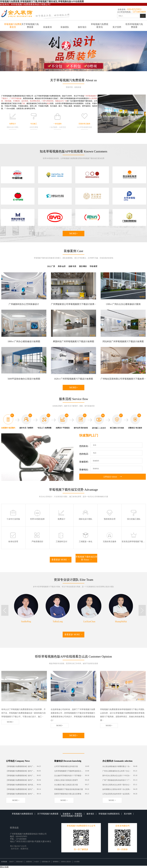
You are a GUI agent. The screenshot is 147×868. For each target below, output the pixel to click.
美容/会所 (62, 266)
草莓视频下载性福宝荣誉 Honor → (86, 558)
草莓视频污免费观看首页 (13, 26)
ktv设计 (37, 862)
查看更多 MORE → (61, 560)
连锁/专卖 (72, 266)
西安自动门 (20, 862)
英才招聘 (117, 27)
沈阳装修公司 (46, 862)
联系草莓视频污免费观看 (134, 26)
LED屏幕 (77, 862)
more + (16, 800)
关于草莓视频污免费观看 (30, 26)
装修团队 (65, 27)
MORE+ (73, 233)
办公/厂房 (51, 266)
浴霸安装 (29, 862)
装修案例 (47, 27)
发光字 (12, 862)
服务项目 (82, 27)
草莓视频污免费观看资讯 (100, 26)
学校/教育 (94, 266)
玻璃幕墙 (56, 862)
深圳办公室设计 (66, 862)
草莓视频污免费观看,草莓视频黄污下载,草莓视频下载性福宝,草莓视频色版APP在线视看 (42, 1)
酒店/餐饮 (83, 266)
